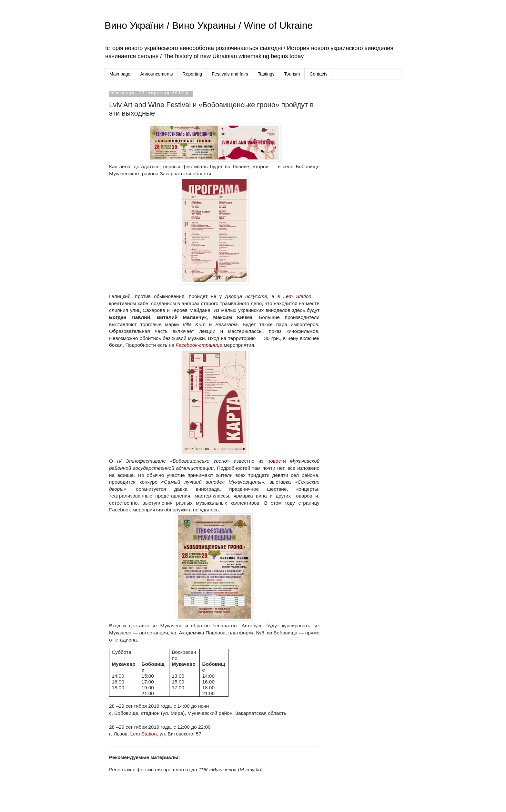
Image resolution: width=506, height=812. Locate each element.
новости (277, 461)
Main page (120, 74)
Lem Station (144, 734)
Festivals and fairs (230, 74)
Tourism (292, 74)
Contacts (318, 74)
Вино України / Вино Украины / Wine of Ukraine (209, 25)
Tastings (266, 74)
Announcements (156, 74)
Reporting (192, 74)
